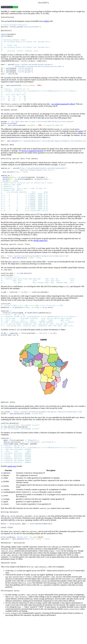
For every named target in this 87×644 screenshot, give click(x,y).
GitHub (46, 22)
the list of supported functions (33, 159)
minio (80, 139)
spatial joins (12, 489)
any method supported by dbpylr (63, 111)
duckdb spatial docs (40, 254)
